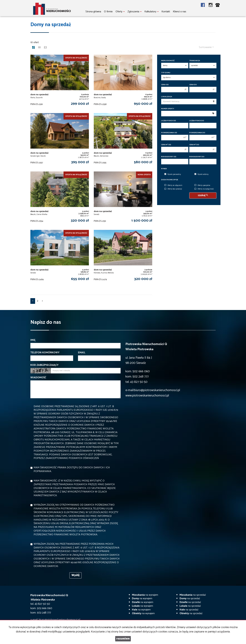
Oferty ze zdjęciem (173, 185)
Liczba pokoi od (169, 121)
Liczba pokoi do (197, 121)
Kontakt (166, 12)
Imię (33, 340)
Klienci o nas (180, 12)
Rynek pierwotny (173, 174)
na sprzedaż (193, 595)
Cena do (193, 85)
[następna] (42, 301)
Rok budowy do (197, 157)
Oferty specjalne (202, 185)
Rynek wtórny (201, 174)
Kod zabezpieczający (44, 365)
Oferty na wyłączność (204, 189)
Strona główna (93, 12)
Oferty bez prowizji (173, 189)
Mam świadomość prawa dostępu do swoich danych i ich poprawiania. (72, 469)
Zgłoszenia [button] (135, 12)
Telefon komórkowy (45, 353)
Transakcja (195, 61)
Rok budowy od (169, 157)
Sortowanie (206, 47)
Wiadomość (38, 378)
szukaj (203, 195)
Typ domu (166, 73)
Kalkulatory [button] (152, 12)
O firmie (108, 12)
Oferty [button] (120, 12)
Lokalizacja (167, 97)
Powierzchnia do (197, 133)
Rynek (164, 169)
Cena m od (166, 145)
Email (82, 353)
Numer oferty (168, 109)
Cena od (165, 85)
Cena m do (194, 145)
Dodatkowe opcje (170, 180)
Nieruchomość (168, 61)
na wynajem (145, 595)
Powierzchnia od (169, 133)
